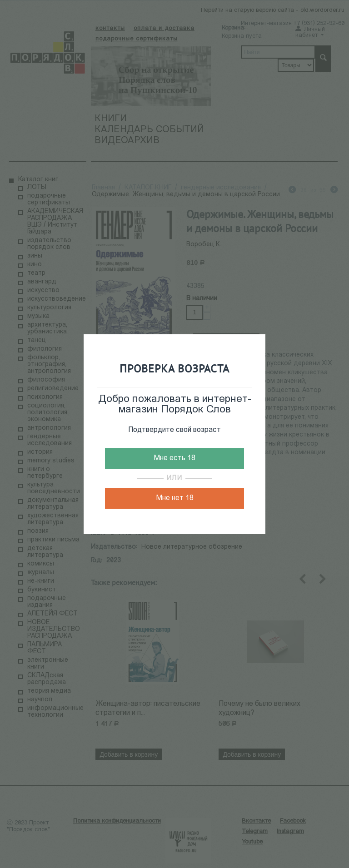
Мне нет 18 (175, 498)
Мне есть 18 (174, 458)
